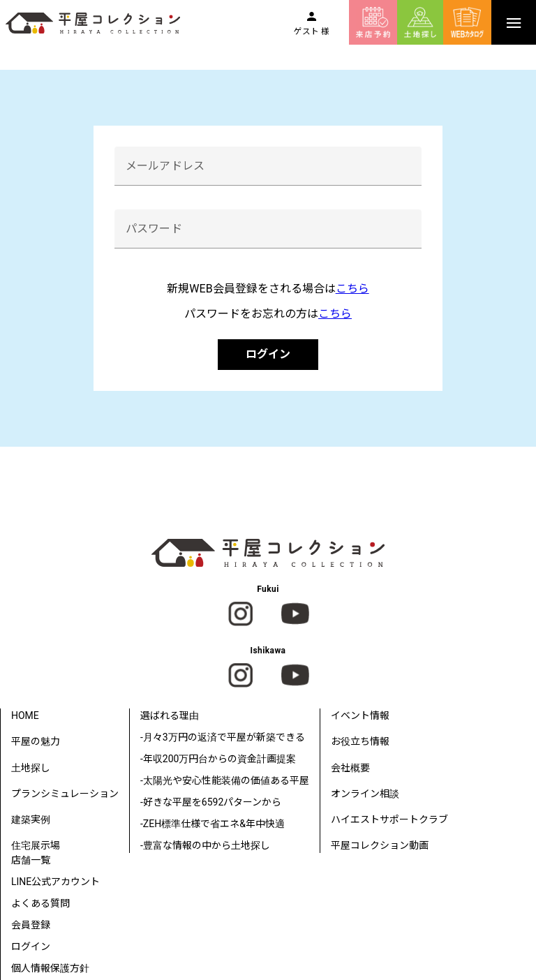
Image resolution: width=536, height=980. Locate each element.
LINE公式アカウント (55, 882)
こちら (352, 289)
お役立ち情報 (360, 741)
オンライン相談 (365, 794)
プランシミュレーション (65, 794)
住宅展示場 (36, 845)
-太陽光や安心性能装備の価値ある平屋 (225, 780)
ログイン (268, 354)
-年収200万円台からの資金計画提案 (218, 759)
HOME (25, 715)
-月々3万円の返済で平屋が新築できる (223, 737)
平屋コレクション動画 (380, 845)
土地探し (31, 768)
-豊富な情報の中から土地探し (205, 845)
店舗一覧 (31, 860)
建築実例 (31, 819)
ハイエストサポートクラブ (389, 819)
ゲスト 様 (312, 31)
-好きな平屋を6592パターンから (211, 802)
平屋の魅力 (36, 741)
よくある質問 (40, 903)
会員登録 (31, 925)
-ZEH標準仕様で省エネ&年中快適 (213, 824)
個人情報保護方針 (50, 968)
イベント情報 (360, 715)
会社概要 (350, 768)
